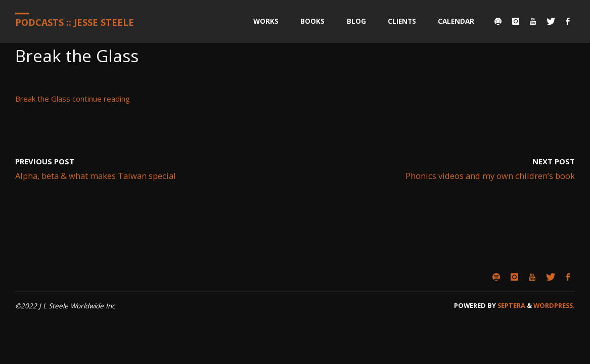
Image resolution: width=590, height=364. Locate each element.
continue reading (101, 99)
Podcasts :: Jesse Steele (75, 22)
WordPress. (554, 305)
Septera (511, 305)
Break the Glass (43, 99)
